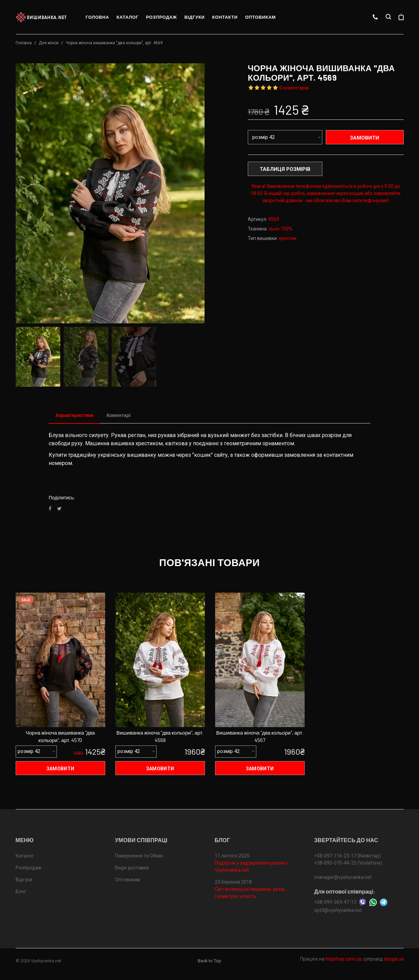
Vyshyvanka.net (46, 961)
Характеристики (74, 415)
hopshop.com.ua (343, 959)
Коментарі (119, 415)
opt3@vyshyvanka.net (338, 910)
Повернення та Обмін (139, 856)
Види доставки (132, 868)
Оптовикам (260, 17)
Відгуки (195, 17)
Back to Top (209, 961)
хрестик (288, 238)
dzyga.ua (394, 959)
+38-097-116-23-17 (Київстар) (348, 856)
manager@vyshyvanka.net (343, 877)
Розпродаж (162, 17)
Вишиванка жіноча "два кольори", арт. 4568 (160, 736)
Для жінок (49, 43)
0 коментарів (294, 88)
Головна (98, 17)
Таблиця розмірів (285, 169)
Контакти (225, 17)
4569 (274, 219)
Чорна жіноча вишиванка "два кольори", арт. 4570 (60, 736)
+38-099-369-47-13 (335, 902)
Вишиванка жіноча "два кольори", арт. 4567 (260, 736)
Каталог (127, 17)
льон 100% (280, 229)
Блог (21, 891)
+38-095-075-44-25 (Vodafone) (348, 863)
